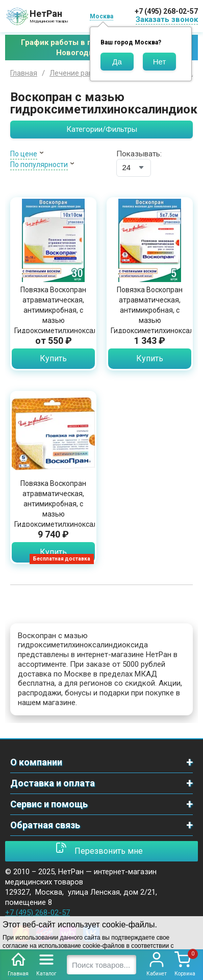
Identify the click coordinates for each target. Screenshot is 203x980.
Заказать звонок (167, 19)
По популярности (39, 165)
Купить (53, 358)
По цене (24, 154)
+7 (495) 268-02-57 (166, 11)
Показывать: (139, 154)
